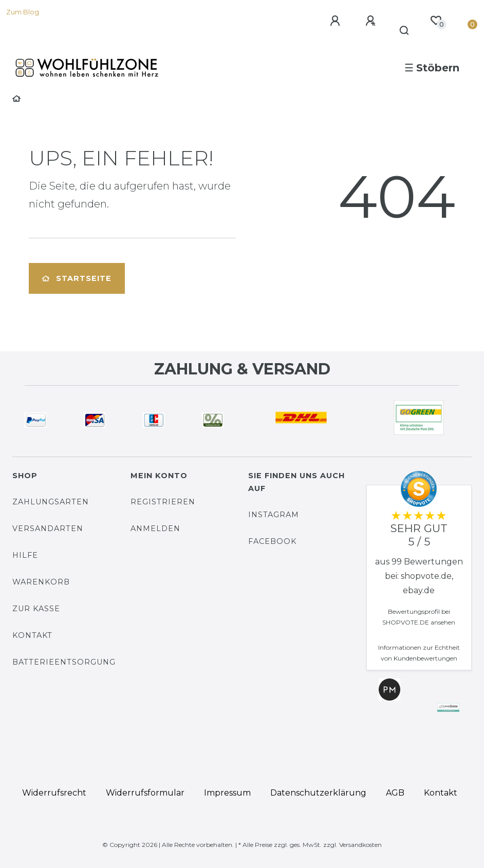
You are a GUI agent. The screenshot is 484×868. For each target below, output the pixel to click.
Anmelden (155, 529)
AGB (395, 793)
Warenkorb (41, 582)
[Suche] (405, 31)
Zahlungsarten (51, 502)
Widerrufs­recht (54, 793)
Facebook (272, 541)
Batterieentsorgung (64, 662)
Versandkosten (360, 845)
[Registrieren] (372, 21)
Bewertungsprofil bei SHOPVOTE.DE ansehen (419, 617)
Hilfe (25, 555)
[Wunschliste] (436, 21)
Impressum (227, 793)
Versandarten (48, 529)
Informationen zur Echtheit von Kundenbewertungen (419, 653)
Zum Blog (23, 12)
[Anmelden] (337, 21)
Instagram (274, 515)
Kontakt (32, 635)
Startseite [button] (77, 278)
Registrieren (163, 502)
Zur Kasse (36, 609)
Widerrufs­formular (145, 793)
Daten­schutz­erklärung (318, 793)
